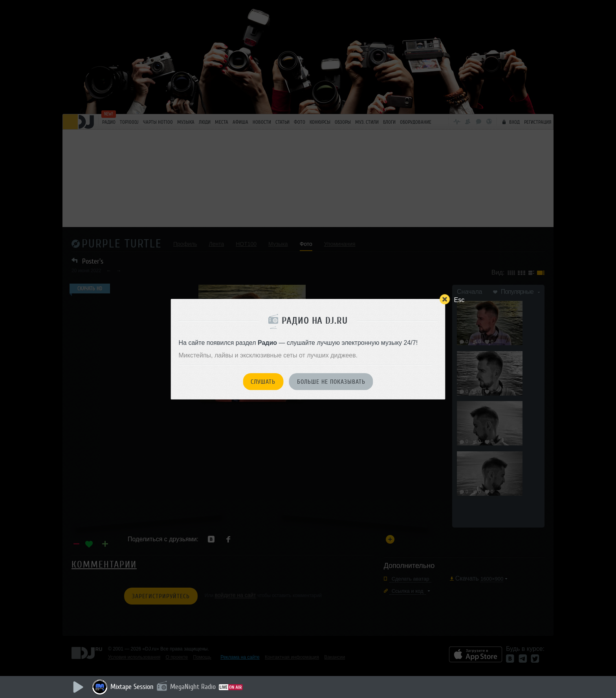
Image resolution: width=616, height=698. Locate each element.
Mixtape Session (132, 687)
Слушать (263, 382)
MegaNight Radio (193, 687)
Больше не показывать (331, 382)
